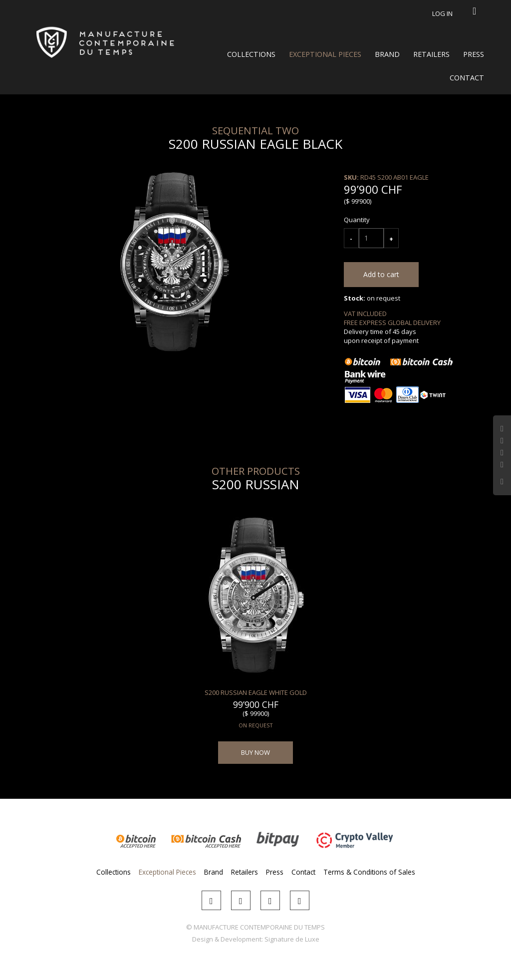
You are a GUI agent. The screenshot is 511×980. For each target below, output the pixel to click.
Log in (442, 13)
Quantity (357, 220)
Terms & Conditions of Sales (369, 872)
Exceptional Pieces (325, 54)
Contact (467, 78)
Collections (251, 54)
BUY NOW (255, 752)
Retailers (431, 54)
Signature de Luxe (292, 939)
